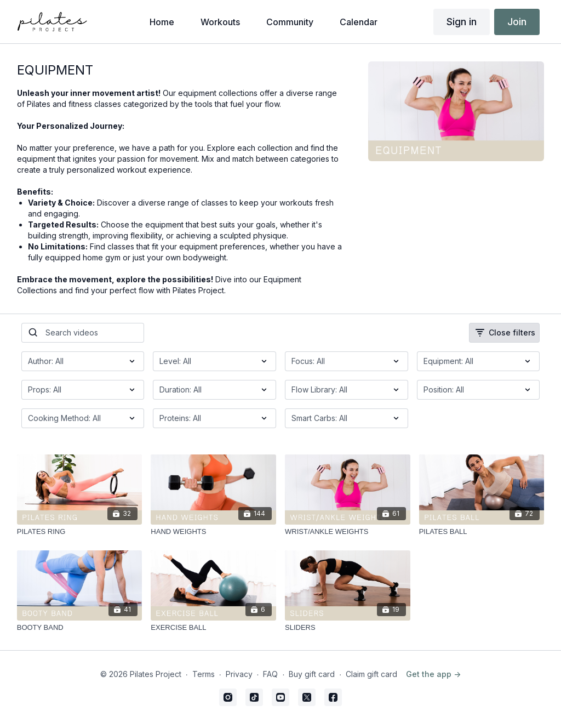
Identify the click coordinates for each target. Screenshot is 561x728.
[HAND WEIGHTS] (213, 532)
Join (517, 22)
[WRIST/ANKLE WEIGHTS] (348, 532)
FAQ (270, 674)
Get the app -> (433, 674)
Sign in (462, 22)
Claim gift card (371, 674)
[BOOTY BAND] (80, 628)
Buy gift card (312, 674)
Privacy (239, 674)
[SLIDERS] (348, 628)
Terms (204, 674)
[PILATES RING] (80, 532)
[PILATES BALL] (482, 532)
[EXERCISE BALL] (213, 628)
